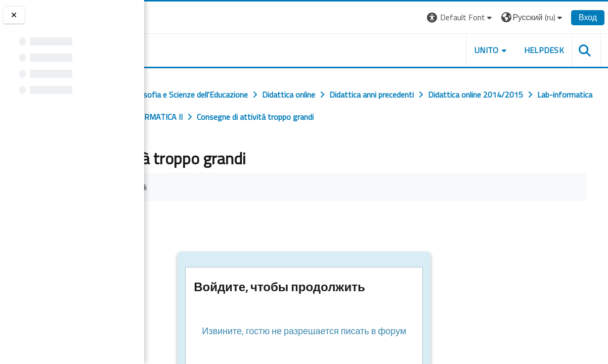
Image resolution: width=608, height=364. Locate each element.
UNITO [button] (490, 50)
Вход (591, 17)
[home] (206, 48)
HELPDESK (547, 50)
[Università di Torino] (176, 16)
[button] (464, 17)
